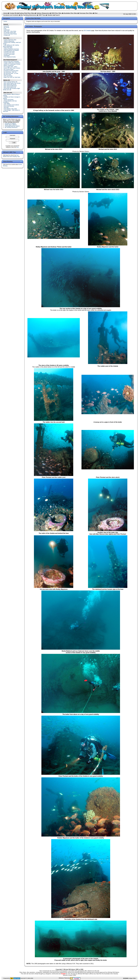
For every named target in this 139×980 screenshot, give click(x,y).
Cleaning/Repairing (12, 126)
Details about (11, 125)
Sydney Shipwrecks (43, 13)
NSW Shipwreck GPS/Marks (11, 50)
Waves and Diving (9, 100)
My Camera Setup (9, 69)
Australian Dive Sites (70, 13)
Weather (50, 15)
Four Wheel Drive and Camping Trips (11, 156)
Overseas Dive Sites (86, 13)
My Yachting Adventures (29, 15)
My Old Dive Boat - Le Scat (11, 73)
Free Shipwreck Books (10, 57)
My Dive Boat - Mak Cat (10, 72)
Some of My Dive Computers (11, 61)
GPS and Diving (8, 76)
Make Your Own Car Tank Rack (12, 77)
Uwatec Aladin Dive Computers (12, 63)
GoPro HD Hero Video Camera (12, 68)
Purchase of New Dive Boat (11, 71)
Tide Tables (7, 104)
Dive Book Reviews (9, 106)
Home (5, 13)
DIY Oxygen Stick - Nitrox (11, 67)
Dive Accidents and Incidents (11, 105)
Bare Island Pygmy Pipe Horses (12, 83)
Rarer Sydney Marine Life (11, 82)
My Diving (7, 27)
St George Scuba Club (10, 33)
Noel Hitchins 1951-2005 (10, 109)
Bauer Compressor (9, 65)
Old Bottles (7, 56)
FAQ (5, 29)
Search (57, 15)
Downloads (7, 30)
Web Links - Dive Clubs (10, 31)
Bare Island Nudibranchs (10, 86)
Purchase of (10, 123)
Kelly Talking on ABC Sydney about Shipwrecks (11, 46)
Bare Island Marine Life (10, 87)
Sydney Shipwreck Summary (11, 49)
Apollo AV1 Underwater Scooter (12, 64)
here (18, 147)
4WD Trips (42, 15)
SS (87, 30)
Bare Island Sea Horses (10, 84)
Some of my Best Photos (10, 34)
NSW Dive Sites (56, 13)
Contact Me (13, 13)
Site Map (6, 107)
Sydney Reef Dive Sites (27, 13)
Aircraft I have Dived (9, 54)
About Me (6, 26)
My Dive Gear (8, 75)
